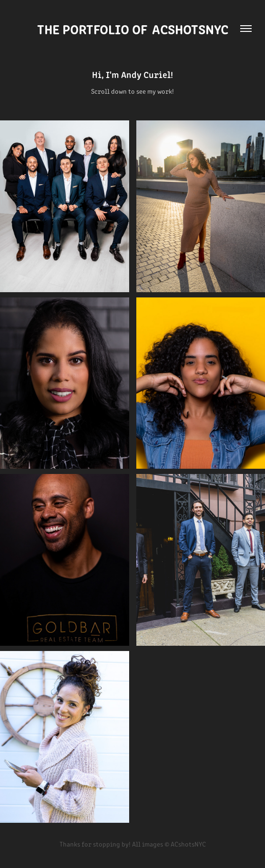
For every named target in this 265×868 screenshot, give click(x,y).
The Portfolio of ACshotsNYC (133, 29)
